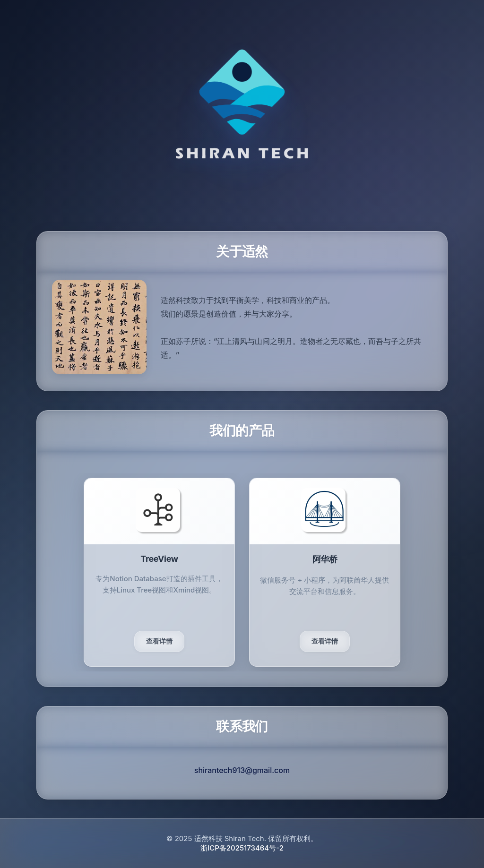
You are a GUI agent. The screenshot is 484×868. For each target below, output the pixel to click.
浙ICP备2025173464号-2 (242, 848)
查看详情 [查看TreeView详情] (159, 641)
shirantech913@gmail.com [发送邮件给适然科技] (242, 770)
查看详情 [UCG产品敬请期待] (325, 641)
